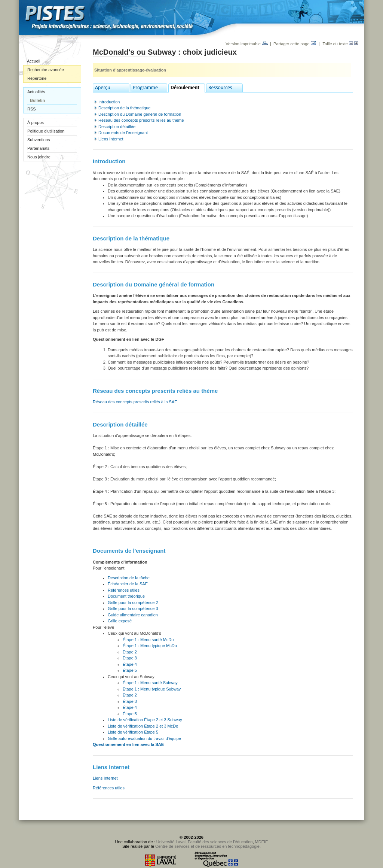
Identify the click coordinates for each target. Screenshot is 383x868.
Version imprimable (247, 44)
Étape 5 (130, 670)
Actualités (36, 92)
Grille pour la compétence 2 (133, 603)
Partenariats (38, 148)
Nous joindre (39, 157)
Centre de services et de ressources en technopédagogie (207, 846)
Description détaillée (117, 127)
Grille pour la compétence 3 (133, 608)
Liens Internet (111, 139)
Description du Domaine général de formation (140, 114)
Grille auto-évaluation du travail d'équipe (144, 738)
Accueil (33, 61)
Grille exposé (120, 621)
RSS (32, 109)
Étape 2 (130, 652)
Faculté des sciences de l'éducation (220, 842)
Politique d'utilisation (46, 131)
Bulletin (37, 100)
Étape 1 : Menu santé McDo (148, 640)
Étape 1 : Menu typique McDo (150, 646)
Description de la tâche (129, 578)
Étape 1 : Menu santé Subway (150, 683)
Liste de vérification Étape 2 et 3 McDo (143, 726)
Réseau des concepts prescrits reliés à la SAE (135, 402)
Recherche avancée (46, 70)
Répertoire (37, 78)
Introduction (109, 102)
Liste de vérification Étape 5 (133, 732)
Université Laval (171, 842)
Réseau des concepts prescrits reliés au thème (141, 120)
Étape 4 (130, 664)
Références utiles (124, 590)
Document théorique (126, 596)
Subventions (39, 140)
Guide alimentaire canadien (133, 615)
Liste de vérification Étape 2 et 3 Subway (145, 720)
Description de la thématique (124, 108)
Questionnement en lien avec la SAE (128, 744)
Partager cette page (295, 44)
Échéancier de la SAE (128, 584)
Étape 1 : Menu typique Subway (152, 689)
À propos (36, 122)
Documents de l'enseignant (123, 133)
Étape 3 (130, 658)
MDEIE (262, 842)
